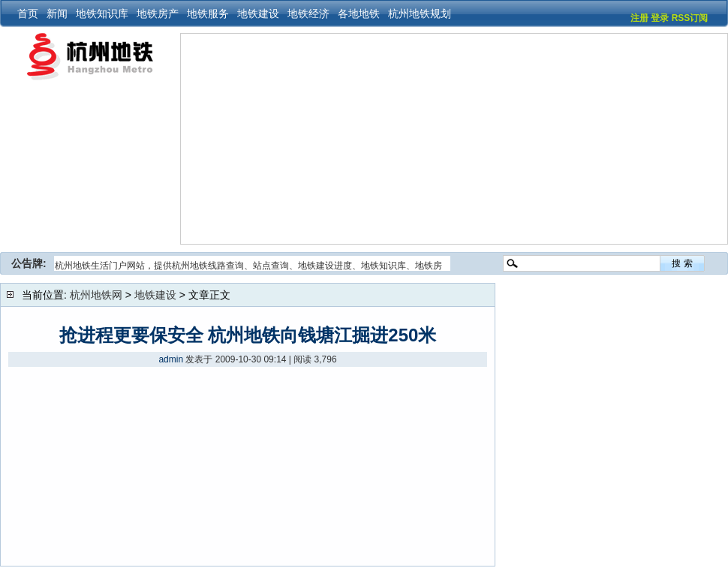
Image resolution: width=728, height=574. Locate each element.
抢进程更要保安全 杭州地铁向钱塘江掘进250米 (248, 335)
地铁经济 (308, 14)
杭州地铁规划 (420, 14)
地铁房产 (158, 14)
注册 (639, 18)
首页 (28, 14)
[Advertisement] (327, 139)
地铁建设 (258, 14)
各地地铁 (359, 14)
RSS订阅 (690, 18)
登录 (660, 18)
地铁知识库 (102, 14)
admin (171, 359)
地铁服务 (208, 14)
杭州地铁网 (96, 295)
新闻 (57, 14)
